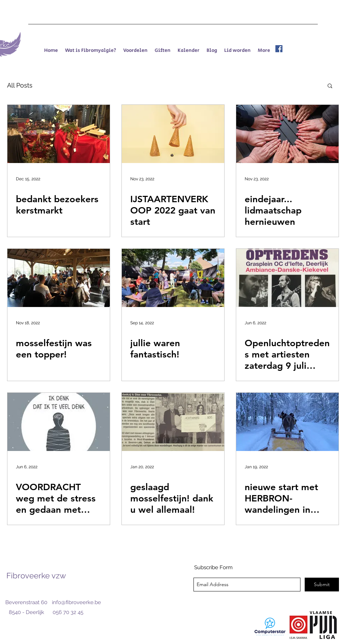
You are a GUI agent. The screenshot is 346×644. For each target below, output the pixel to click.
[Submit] (322, 585)
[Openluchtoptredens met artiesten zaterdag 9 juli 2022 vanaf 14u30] (287, 278)
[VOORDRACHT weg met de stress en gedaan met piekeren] (59, 422)
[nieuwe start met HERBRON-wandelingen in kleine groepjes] (287, 422)
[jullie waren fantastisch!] (173, 278)
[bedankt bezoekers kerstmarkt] (59, 134)
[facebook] (279, 49)
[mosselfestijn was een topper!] (59, 278)
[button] (330, 86)
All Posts (20, 85)
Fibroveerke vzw (36, 576)
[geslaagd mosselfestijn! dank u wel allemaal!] (173, 422)
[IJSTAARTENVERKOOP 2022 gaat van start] (173, 134)
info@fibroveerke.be (76, 602)
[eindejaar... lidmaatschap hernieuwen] (287, 134)
